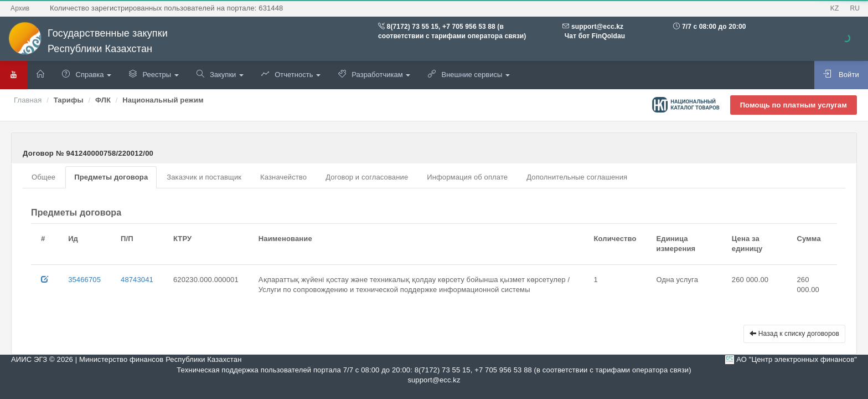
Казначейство (283, 177)
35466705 (84, 280)
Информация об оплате (467, 177)
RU (855, 8)
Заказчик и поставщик (204, 177)
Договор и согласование (367, 177)
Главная (28, 100)
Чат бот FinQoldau (594, 36)
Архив (20, 8)
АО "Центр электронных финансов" (797, 359)
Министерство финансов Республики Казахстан (160, 359)
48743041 (137, 280)
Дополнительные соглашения (577, 177)
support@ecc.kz (597, 27)
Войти (841, 74)
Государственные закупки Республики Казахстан (88, 41)
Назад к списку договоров (794, 334)
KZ (835, 8)
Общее (43, 177)
